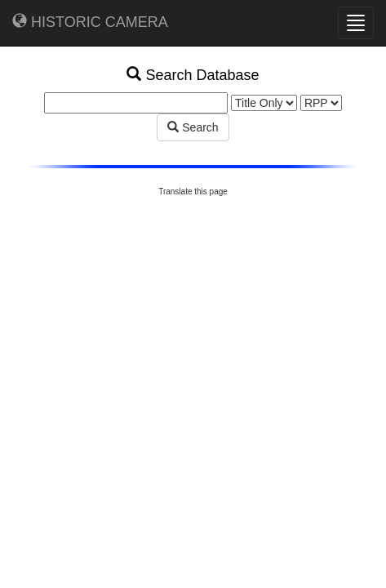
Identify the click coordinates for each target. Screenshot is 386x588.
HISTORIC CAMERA (90, 22)
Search (193, 127)
